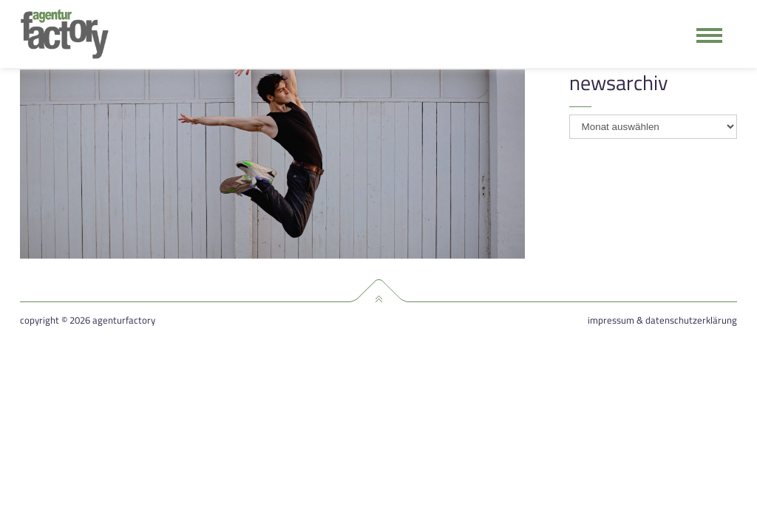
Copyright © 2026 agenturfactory (88, 320)
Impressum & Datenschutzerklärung (662, 320)
